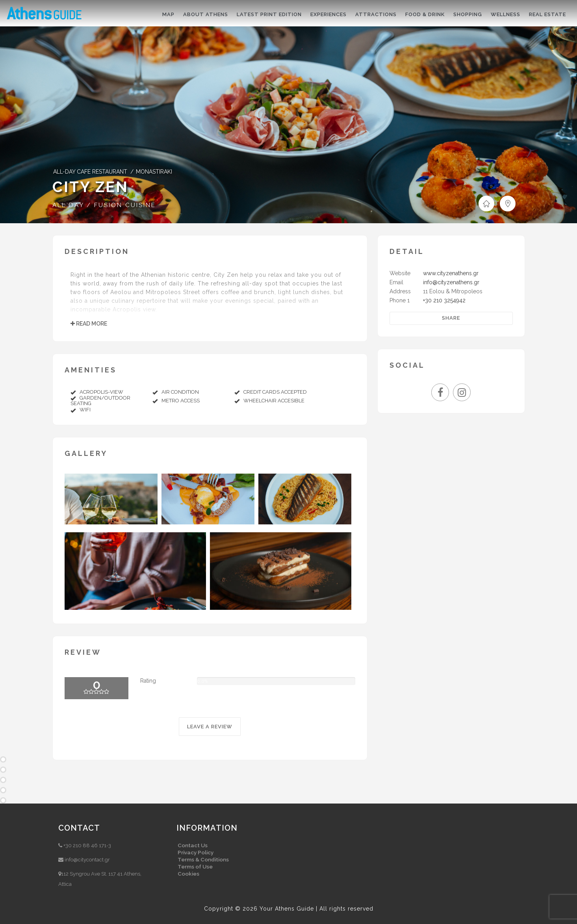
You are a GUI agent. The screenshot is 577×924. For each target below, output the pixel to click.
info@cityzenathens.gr (451, 282)
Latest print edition (269, 14)
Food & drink (425, 14)
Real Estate (547, 14)
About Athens (206, 14)
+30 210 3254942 (444, 300)
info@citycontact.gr (87, 860)
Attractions (376, 14)
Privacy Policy (196, 852)
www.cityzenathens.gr (451, 273)
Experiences (328, 14)
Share (451, 318)
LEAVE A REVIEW (210, 727)
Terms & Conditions (203, 859)
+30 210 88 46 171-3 (87, 845)
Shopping (468, 14)
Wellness (506, 14)
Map (168, 14)
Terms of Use (195, 867)
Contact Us (193, 845)
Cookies (188, 874)
